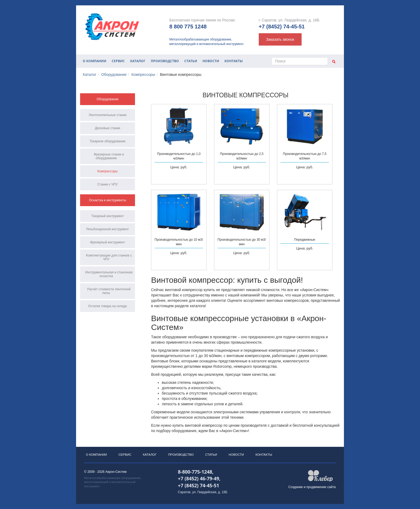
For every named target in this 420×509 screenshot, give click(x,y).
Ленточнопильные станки (108, 115)
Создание (296, 492)
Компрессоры (143, 75)
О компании (95, 61)
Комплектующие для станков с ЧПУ (109, 257)
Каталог (138, 61)
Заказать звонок (280, 39)
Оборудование (114, 75)
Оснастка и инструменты (108, 200)
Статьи (191, 61)
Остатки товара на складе (108, 306)
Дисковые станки (108, 128)
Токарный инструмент (108, 216)
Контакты (234, 61)
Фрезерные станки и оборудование (109, 156)
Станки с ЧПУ (107, 184)
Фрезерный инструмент (108, 242)
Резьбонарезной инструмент (108, 229)
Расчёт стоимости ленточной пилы (109, 291)
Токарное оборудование (107, 141)
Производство (165, 61)
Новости (211, 61)
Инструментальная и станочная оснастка (109, 274)
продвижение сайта (321, 492)
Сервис (118, 61)
